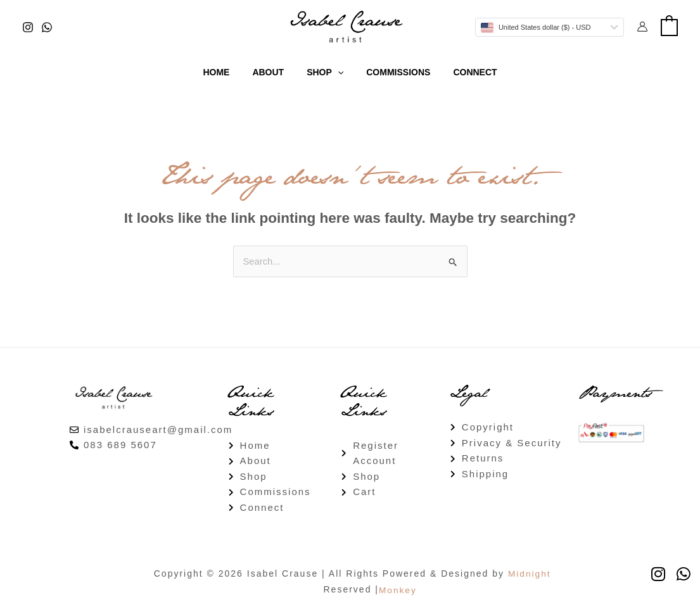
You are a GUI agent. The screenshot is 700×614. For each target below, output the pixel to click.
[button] (338, 72)
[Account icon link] (642, 27)
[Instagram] (28, 27)
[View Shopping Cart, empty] (669, 26)
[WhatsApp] (47, 27)
